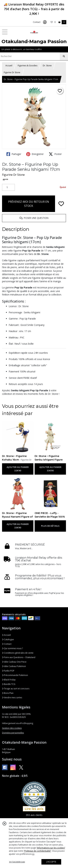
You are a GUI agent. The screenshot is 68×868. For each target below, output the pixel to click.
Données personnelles (13, 733)
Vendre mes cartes (12, 698)
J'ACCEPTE (51, 862)
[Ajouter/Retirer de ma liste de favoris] (61, 204)
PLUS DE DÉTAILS (50, 526)
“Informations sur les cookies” (51, 848)
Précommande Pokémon (15, 675)
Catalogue (8, 639)
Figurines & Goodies (28, 66)
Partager (14, 154)
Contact (37, 22)
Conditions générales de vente (18, 653)
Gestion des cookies (12, 728)
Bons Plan (8, 693)
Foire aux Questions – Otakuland (19, 657)
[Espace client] (45, 22)
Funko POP (8, 671)
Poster (55, 154)
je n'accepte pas (17, 862)
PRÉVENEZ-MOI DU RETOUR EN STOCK (29, 204)
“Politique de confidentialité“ (37, 851)
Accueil (9, 66)
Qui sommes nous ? (12, 648)
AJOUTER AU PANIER (18, 469)
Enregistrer (35, 154)
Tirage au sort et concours (16, 689)
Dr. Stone (47, 66)
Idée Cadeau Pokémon (14, 666)
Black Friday (9, 680)
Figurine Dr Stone (12, 72)
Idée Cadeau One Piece (14, 662)
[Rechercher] (64, 56)
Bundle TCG (9, 684)
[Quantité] (8, 187)
